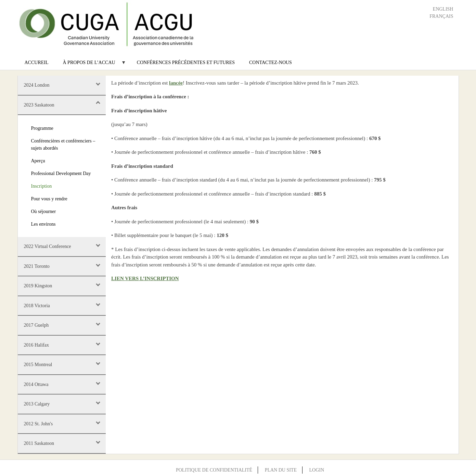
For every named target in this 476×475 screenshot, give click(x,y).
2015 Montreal (38, 365)
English (443, 9)
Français (441, 16)
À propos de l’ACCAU (91, 65)
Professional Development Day (61, 173)
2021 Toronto (37, 266)
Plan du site (281, 470)
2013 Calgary (37, 404)
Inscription (42, 186)
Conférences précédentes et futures (186, 62)
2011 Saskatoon (39, 443)
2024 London (37, 85)
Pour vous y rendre (49, 199)
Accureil (37, 62)
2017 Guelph (36, 325)
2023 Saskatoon (39, 105)
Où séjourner (44, 211)
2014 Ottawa (36, 384)
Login (317, 470)
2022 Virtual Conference (48, 246)
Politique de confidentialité (214, 470)
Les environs (43, 224)
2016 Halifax (36, 345)
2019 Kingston (38, 286)
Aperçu (38, 161)
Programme (42, 128)
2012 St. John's (38, 424)
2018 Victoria (37, 306)
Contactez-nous (271, 62)
